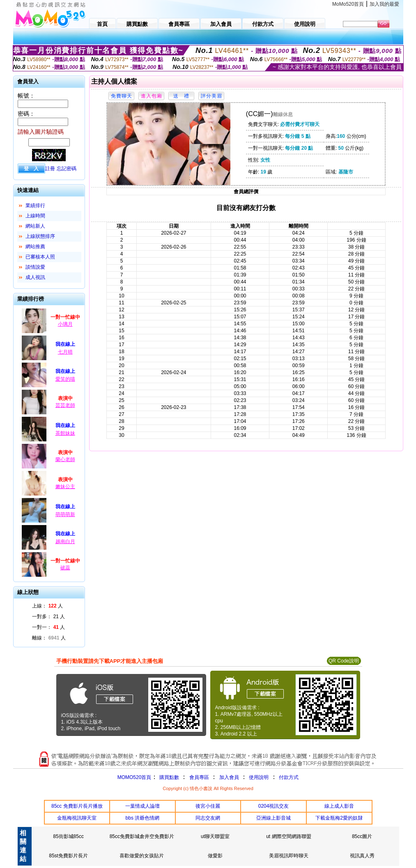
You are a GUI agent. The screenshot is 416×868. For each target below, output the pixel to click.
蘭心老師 (65, 459)
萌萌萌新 (65, 514)
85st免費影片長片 (68, 856)
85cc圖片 (362, 836)
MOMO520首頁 (134, 777)
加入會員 (229, 777)
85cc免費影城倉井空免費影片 (142, 836)
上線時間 (35, 216)
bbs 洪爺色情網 (143, 818)
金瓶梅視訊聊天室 (77, 818)
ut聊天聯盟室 (215, 836)
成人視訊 (35, 277)
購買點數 (168, 777)
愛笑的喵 (65, 379)
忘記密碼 (67, 169)
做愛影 (215, 856)
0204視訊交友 (274, 806)
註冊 (50, 169)
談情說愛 (35, 267)
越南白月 (65, 541)
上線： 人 (47, 606)
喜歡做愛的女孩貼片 (142, 856)
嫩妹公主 (65, 487)
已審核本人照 (40, 257)
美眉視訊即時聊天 (289, 856)
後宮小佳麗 (208, 806)
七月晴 (65, 352)
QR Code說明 (344, 661)
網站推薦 (35, 247)
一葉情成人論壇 (142, 806)
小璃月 (65, 324)
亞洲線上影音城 (274, 818)
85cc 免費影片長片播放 (77, 806)
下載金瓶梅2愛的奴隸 (339, 818)
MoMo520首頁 (348, 4)
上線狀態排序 (40, 236)
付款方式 (289, 777)
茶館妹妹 (65, 433)
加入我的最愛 (384, 4)
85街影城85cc (68, 836)
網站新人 (35, 226)
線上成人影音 (339, 806)
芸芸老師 (65, 405)
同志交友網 (208, 818)
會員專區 (199, 777)
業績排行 (35, 206)
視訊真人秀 (362, 856)
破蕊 (65, 568)
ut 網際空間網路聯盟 (288, 836)
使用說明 (259, 777)
